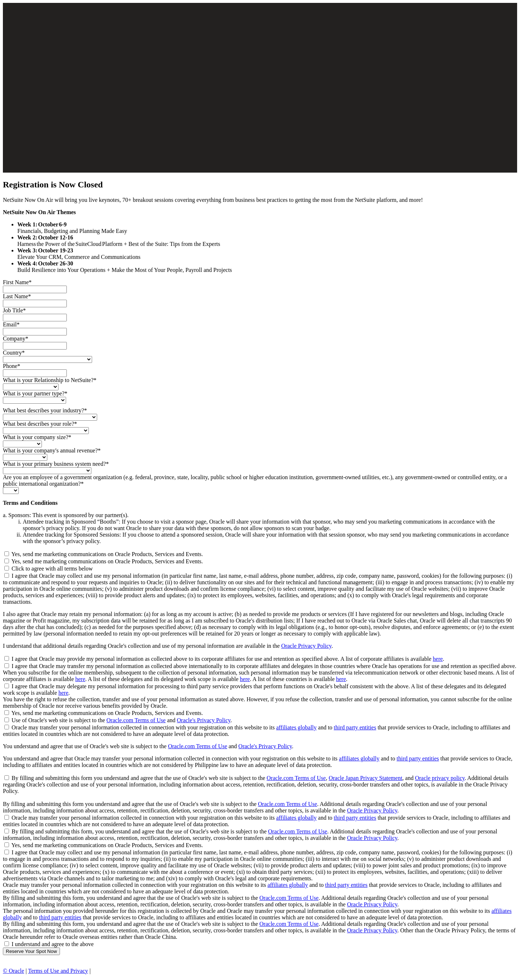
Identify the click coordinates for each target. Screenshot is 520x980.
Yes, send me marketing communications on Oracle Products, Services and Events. (107, 554)
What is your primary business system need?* (56, 464)
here (438, 659)
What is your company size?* (37, 437)
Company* (16, 339)
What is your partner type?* (35, 393)
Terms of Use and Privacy (58, 971)
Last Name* (17, 296)
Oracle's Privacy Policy (204, 720)
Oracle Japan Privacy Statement (365, 778)
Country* (14, 353)
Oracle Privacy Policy (306, 646)
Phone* (12, 366)
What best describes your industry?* (45, 410)
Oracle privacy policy (440, 778)
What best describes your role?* (40, 424)
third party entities (355, 727)
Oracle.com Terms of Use (136, 720)
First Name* (17, 282)
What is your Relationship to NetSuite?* (50, 380)
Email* (11, 324)
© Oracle (14, 971)
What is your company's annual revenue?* (52, 450)
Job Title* (14, 310)
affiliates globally (296, 727)
